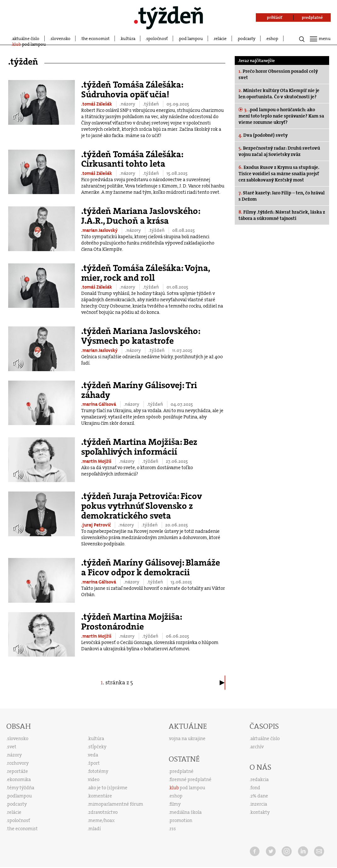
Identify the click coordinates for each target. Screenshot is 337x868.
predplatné (182, 771)
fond (255, 788)
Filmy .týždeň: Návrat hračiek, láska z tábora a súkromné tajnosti (282, 215)
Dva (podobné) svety (263, 135)
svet (12, 747)
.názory (128, 104)
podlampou (20, 796)
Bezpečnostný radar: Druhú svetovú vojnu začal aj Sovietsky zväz (279, 151)
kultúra (128, 38)
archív (257, 747)
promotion (181, 820)
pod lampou (191, 38)
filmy (175, 804)
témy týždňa (21, 788)
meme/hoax (101, 820)
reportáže (18, 771)
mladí (95, 829)
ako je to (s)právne (108, 788)
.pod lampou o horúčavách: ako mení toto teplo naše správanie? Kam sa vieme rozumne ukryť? (281, 116)
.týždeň (151, 104)
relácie (220, 38)
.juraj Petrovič (96, 525)
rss (173, 829)
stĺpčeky (97, 747)
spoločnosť (157, 38)
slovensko (61, 38)
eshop (272, 38)
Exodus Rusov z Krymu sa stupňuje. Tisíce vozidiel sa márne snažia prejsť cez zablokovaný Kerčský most (279, 174)
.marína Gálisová (99, 404)
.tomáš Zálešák (97, 104)
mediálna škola (186, 812)
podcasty (247, 38)
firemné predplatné (191, 779)
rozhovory (18, 763)
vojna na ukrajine (187, 739)
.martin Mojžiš (97, 461)
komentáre (100, 796)
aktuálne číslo (26, 38)
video (94, 779)
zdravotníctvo (103, 812)
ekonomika (19, 779)
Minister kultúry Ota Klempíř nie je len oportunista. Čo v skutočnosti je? (279, 94)
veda (93, 755)
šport (94, 763)
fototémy (98, 771)
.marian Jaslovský (100, 230)
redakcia (260, 779)
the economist (95, 38)
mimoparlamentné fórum (116, 804)
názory (14, 755)
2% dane (259, 796)
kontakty (260, 812)
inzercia (259, 804)
